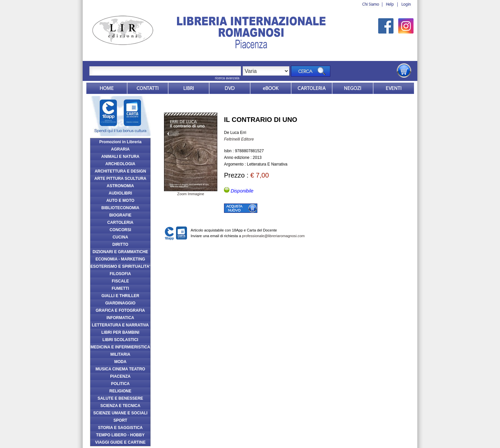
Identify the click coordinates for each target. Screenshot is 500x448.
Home (107, 88)
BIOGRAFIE (120, 215)
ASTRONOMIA (120, 186)
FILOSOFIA (120, 274)
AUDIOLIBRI (120, 193)
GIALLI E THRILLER (120, 296)
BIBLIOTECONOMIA (120, 208)
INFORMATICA (120, 318)
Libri (189, 88)
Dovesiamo (353, 88)
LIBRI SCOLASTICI (120, 340)
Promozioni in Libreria (120, 142)
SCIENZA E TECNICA (120, 406)
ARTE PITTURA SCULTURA (120, 179)
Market (312, 88)
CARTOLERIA (120, 223)
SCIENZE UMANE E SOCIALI (120, 413)
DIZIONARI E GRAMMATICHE (120, 252)
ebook (271, 88)
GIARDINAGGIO (120, 303)
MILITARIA (120, 354)
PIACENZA (120, 376)
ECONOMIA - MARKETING (120, 259)
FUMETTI (120, 288)
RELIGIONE (120, 391)
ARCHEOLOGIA (120, 164)
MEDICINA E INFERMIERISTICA (120, 347)
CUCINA (120, 237)
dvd (230, 88)
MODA (120, 362)
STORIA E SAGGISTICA (120, 428)
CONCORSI (120, 230)
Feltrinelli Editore (239, 139)
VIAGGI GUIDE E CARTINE (120, 442)
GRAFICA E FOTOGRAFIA (120, 310)
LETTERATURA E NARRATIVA (120, 325)
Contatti (148, 88)
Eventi (394, 88)
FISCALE (120, 281)
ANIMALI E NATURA (120, 157)
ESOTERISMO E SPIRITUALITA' (120, 266)
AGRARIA (120, 149)
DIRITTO (120, 244)
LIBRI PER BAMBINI (120, 332)
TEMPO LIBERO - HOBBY (120, 435)
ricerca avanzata (227, 78)
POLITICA (120, 384)
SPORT (120, 420)
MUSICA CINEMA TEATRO (120, 369)
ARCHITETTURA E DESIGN (120, 171)
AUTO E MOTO (120, 201)
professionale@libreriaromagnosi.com (273, 236)
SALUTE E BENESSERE (120, 398)
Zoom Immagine (191, 192)
